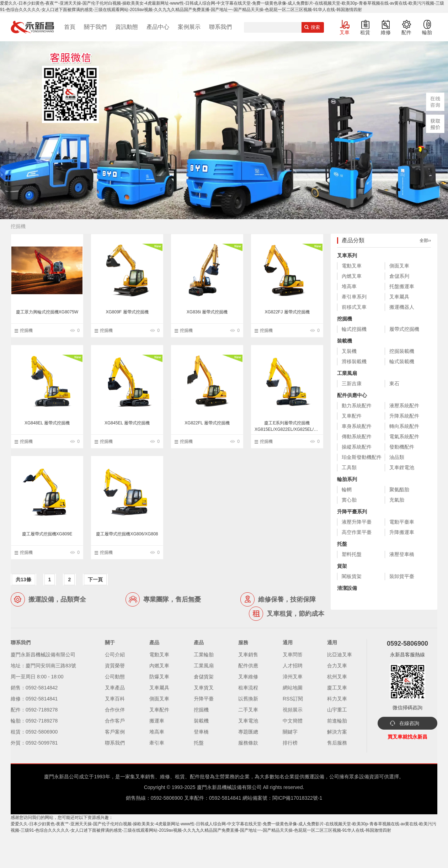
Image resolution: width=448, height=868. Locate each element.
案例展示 (189, 27)
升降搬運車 (402, 532)
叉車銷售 (248, 655)
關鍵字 (290, 732)
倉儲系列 (399, 276)
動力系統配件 (357, 406)
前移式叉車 (354, 307)
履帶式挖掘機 (404, 329)
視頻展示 (293, 710)
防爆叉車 (159, 677)
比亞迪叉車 (340, 655)
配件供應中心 (352, 395)
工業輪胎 (204, 655)
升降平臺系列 (352, 512)
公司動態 (115, 677)
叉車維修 (248, 677)
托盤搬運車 (402, 286)
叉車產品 (115, 688)
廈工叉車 (337, 688)
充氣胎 (397, 500)
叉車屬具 (399, 297)
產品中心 (158, 27)
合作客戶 (115, 721)
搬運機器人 (402, 307)
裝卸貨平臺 (402, 576)
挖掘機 (26, 330)
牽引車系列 (354, 297)
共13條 (23, 579)
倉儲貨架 (204, 677)
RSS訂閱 (293, 699)
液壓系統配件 (404, 406)
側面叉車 (399, 266)
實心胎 (349, 500)
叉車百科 (115, 699)
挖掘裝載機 (402, 351)
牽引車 (157, 743)
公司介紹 (115, 655)
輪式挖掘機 (354, 329)
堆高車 (349, 286)
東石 (394, 383)
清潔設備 (347, 588)
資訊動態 (127, 27)
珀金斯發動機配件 (362, 457)
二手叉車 (248, 710)
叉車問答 (293, 655)
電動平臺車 (402, 522)
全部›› (425, 240)
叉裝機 (349, 351)
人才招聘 (293, 666)
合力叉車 (337, 666)
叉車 (345, 32)
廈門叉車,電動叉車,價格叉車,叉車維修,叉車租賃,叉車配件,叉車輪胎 (32, 27)
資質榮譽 (115, 666)
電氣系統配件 (404, 436)
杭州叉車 (337, 677)
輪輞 (347, 489)
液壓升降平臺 (357, 522)
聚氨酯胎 (399, 489)
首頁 (70, 27)
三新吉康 (352, 383)
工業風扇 (347, 373)
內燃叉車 (352, 276)
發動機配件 (402, 447)
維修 (386, 32)
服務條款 (248, 743)
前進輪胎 (337, 721)
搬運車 (157, 721)
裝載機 (345, 341)
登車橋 (201, 732)
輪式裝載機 (402, 361)
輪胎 (427, 32)
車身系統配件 (357, 426)
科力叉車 (337, 699)
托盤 (342, 544)
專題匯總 (248, 732)
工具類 (349, 467)
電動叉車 (352, 266)
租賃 (365, 32)
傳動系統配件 (357, 436)
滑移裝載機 (354, 361)
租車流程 (248, 688)
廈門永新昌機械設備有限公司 (229, 787)
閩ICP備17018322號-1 (297, 798)
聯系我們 (220, 27)
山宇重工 (337, 710)
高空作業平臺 (357, 532)
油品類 (397, 457)
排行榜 (290, 743)
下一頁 (95, 579)
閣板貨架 (352, 576)
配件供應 (248, 666)
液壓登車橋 (402, 554)
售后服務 (337, 743)
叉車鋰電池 (402, 467)
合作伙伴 (115, 710)
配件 (406, 32)
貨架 (342, 566)
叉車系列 (347, 255)
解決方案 (337, 732)
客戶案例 (115, 732)
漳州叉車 (293, 677)
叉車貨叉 (204, 688)
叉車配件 (352, 416)
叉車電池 (248, 721)
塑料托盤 (352, 554)
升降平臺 (204, 699)
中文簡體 (293, 721)
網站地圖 (293, 688)
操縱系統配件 (357, 447)
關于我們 (95, 27)
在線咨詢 (409, 723)
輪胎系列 (347, 479)
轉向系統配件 (404, 426)
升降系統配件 (404, 416)
